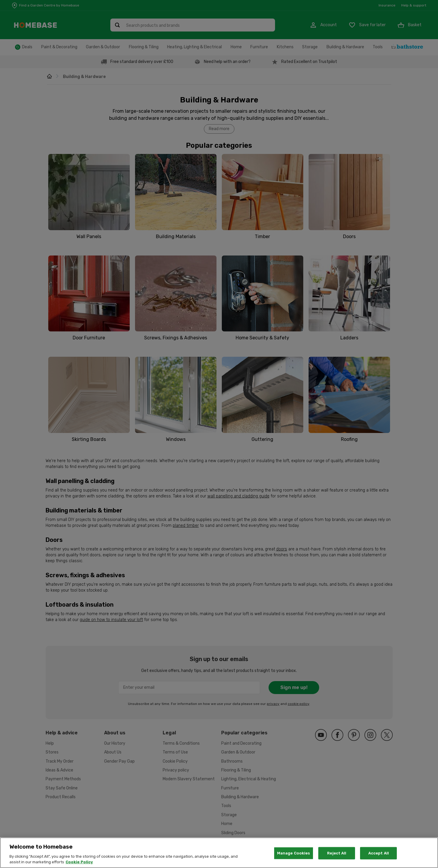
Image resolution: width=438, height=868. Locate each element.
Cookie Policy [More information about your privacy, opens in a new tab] (79, 865)
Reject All (337, 856)
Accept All (379, 856)
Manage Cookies (294, 856)
